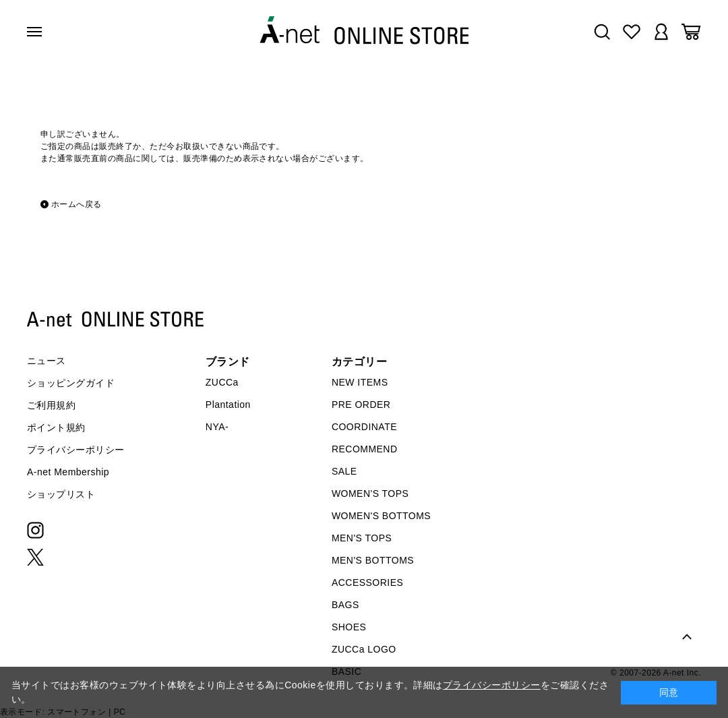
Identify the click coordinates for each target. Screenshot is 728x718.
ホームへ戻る (77, 204)
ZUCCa (222, 382)
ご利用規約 (51, 405)
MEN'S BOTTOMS (373, 560)
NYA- (217, 427)
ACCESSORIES (367, 582)
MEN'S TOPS (362, 538)
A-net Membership (68, 472)
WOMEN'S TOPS (370, 493)
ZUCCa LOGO (364, 649)
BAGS (345, 605)
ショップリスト (61, 494)
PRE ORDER (361, 405)
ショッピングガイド (71, 383)
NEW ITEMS (360, 382)
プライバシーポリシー (76, 450)
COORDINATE (364, 427)
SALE (344, 471)
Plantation (228, 405)
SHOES (349, 627)
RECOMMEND (365, 449)
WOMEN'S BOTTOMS (381, 516)
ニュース (47, 361)
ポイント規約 (56, 427)
